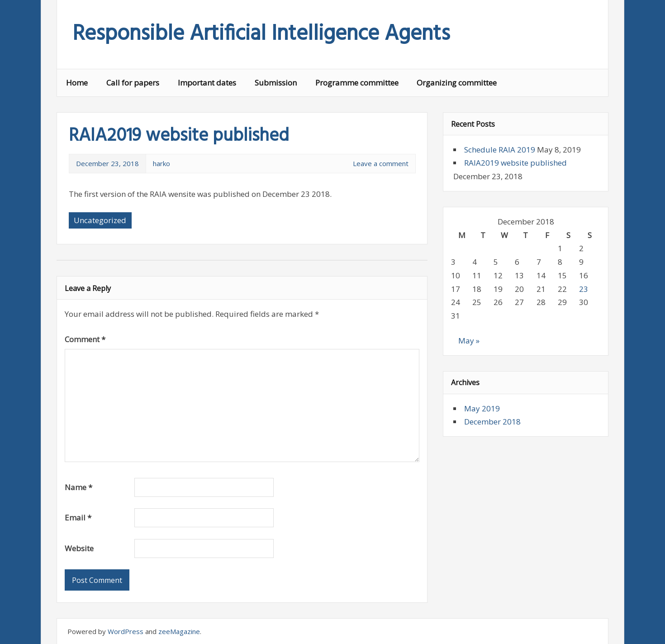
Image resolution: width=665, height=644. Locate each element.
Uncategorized (100, 220)
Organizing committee (457, 83)
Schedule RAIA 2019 (500, 150)
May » (469, 341)
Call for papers (133, 83)
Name (78, 487)
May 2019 (482, 408)
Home (77, 83)
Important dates (207, 83)
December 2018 (492, 422)
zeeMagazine (179, 631)
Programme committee (357, 83)
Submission (276, 83)
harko (161, 163)
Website (79, 548)
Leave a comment (381, 163)
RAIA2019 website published (515, 163)
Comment (85, 339)
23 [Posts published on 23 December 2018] (584, 289)
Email (78, 518)
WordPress (126, 631)
